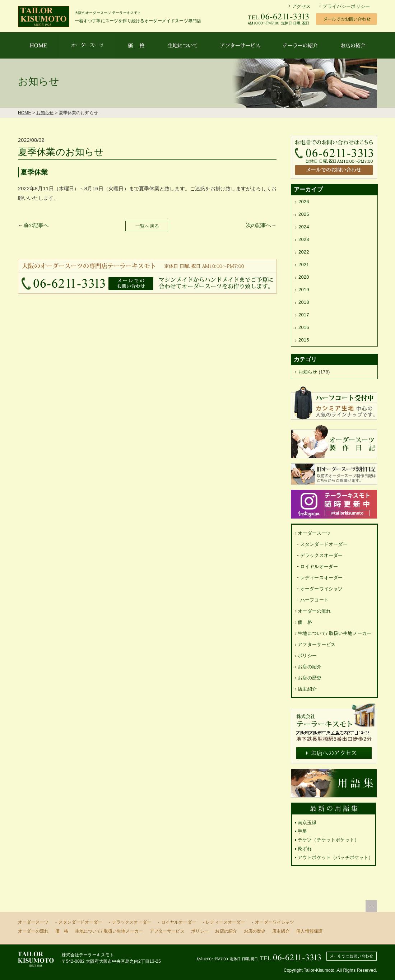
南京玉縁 (307, 823)
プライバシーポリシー (346, 6)
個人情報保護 (309, 931)
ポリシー (307, 656)
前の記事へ (36, 225)
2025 (304, 214)
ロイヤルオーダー (319, 566)
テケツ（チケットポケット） (328, 840)
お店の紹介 (310, 667)
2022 (304, 252)
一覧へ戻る (147, 226)
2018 (304, 302)
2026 (304, 202)
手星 (302, 831)
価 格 (305, 622)
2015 (304, 340)
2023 (304, 239)
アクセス (301, 6)
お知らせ (45, 113)
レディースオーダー (321, 578)
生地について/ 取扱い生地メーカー (334, 633)
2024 (304, 227)
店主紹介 (307, 689)
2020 (304, 277)
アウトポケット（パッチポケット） (336, 857)
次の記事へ (259, 225)
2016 (304, 327)
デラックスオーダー (321, 555)
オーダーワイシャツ (321, 589)
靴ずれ (305, 849)
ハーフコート (314, 600)
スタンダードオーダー (324, 544)
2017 (304, 315)
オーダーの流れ (314, 611)
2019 (304, 290)
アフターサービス (317, 644)
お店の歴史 (310, 678)
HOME (25, 113)
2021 (304, 264)
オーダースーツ (314, 533)
